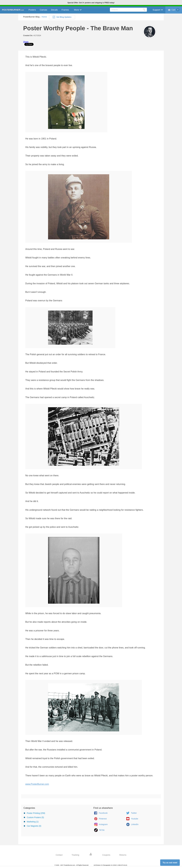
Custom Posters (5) (35, 817)
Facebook (103, 813)
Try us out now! (170, 863)
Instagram (103, 824)
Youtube (135, 819)
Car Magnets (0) (34, 826)
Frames (65, 10)
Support (156, 10)
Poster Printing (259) (36, 813)
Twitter (134, 813)
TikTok (102, 830)
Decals (54, 10)
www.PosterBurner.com (37, 784)
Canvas (44, 10)
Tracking (75, 855)
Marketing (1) (33, 822)
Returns (123, 855)
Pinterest (103, 819)
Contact (59, 855)
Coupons (106, 855)
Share (26, 42)
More (76, 10)
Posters (32, 10)
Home (44, 17)
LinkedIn (135, 824)
